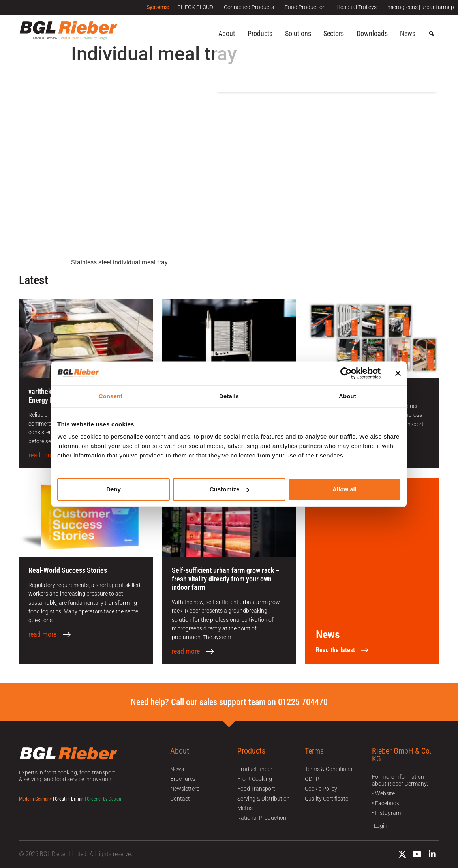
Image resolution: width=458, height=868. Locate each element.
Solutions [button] (298, 33)
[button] (432, 34)
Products (260, 33)
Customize (229, 489)
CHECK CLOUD (191, 7)
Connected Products (245, 7)
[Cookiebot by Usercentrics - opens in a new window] (346, 373)
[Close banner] (398, 373)
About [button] (227, 33)
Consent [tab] (111, 396)
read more (42, 455)
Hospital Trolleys (355, 7)
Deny (114, 489)
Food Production (303, 7)
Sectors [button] (334, 33)
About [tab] (347, 396)
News (408, 33)
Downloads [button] (372, 33)
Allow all (344, 489)
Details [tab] (229, 396)
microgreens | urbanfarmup (421, 7)
